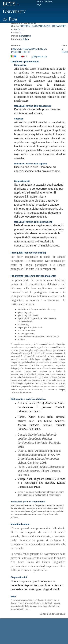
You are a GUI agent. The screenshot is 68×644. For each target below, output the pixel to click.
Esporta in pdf (39, 57)
